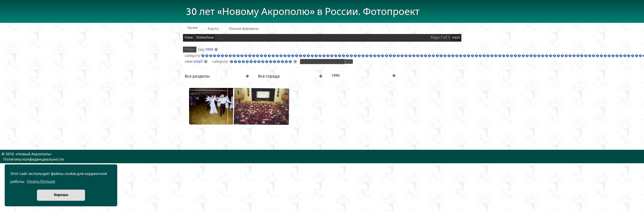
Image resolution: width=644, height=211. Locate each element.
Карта (213, 29)
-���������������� (260, 62)
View (189, 38)
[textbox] (322, 62)
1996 (209, 50)
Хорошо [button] (61, 195)
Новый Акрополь (34, 154)
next (456, 38)
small (198, 62)
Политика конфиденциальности (33, 159)
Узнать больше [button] (41, 181)
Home (192, 28)
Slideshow (205, 38)
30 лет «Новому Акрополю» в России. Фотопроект (303, 12)
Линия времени (244, 29)
